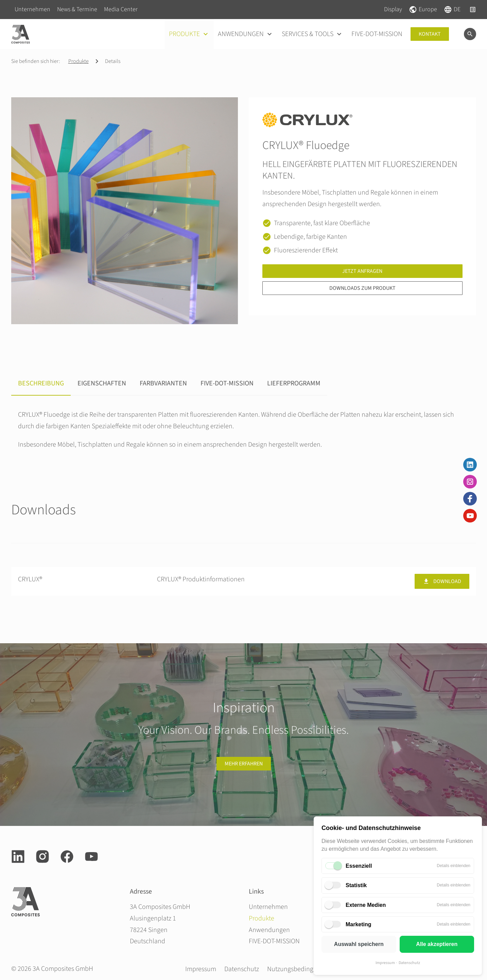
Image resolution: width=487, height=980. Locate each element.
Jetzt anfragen (362, 271)
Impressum (385, 963)
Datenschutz (409, 963)
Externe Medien (366, 905)
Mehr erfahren (244, 764)
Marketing (359, 924)
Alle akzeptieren (437, 944)
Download (442, 581)
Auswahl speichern (359, 944)
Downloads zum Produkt (362, 288)
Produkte (79, 61)
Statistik (356, 885)
